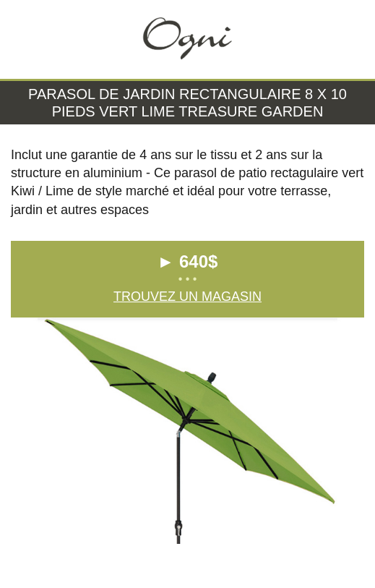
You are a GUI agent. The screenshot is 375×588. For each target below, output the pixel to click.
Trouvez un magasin (187, 297)
